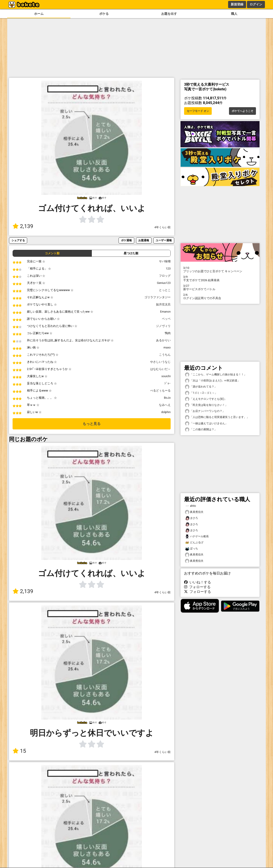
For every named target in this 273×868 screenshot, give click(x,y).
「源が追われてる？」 (201, 387)
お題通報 (144, 240)
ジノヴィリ (163, 326)
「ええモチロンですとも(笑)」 (206, 399)
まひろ (192, 518)
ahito (190, 506)
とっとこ (165, 290)
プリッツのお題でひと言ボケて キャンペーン (220, 270)
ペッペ (166, 319)
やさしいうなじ (160, 362)
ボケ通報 (126, 240)
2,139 (23, 226)
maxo (167, 347)
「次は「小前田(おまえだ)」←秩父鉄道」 (212, 381)
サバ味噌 (165, 261)
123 (168, 269)
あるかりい (163, 340)
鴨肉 (168, 333)
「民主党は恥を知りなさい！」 (206, 405)
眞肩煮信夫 (194, 512)
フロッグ (165, 276)
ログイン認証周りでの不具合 (220, 296)
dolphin (166, 412)
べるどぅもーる (160, 390)
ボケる (104, 14)
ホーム (39, 14)
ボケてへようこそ (242, 111)
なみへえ (165, 405)
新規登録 (237, 4)
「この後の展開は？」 (201, 430)
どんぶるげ (194, 543)
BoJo (167, 398)
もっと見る (92, 424)
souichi (166, 376)
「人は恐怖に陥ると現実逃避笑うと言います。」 (217, 417)
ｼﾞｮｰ (167, 383)
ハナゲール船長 (197, 536)
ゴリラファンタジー (157, 297)
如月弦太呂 (163, 304)
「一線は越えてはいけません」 (206, 423)
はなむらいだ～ (160, 369)
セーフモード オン (198, 111)
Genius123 (164, 283)
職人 (234, 14)
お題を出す (169, 14)
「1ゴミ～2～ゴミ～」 (201, 393)
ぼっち (192, 549)
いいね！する (198, 582)
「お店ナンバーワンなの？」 (205, 411)
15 (19, 751)
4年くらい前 (163, 227)
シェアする (18, 240)
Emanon (165, 312)
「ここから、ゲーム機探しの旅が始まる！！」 (216, 375)
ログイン (256, 4)
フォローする (197, 587)
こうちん (165, 355)
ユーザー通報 (164, 240)
